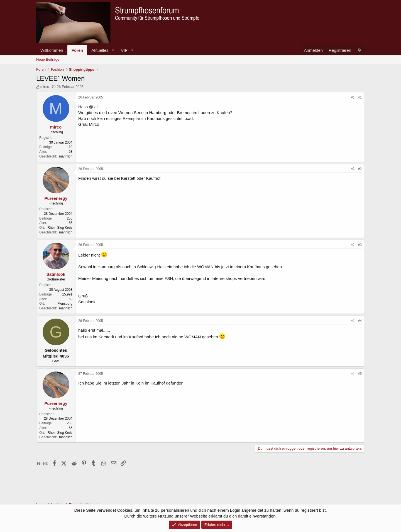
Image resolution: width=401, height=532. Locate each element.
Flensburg (65, 304)
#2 (360, 169)
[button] (113, 50)
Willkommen (52, 50)
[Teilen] (353, 98)
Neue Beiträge (48, 59)
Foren (77, 50)
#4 (360, 321)
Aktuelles (100, 50)
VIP (124, 50)
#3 (360, 245)
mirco (45, 87)
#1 (360, 97)
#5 (360, 374)
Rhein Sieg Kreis (60, 228)
